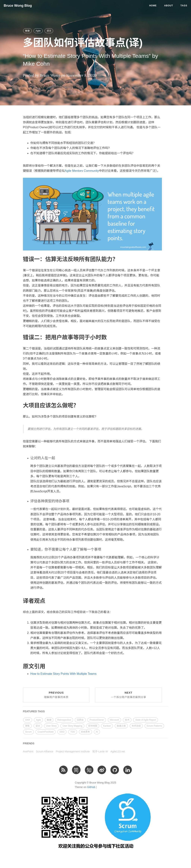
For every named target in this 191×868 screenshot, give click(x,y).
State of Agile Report (145, 720)
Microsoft (114, 720)
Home (153, 6)
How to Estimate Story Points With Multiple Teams (64, 674)
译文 (49, 31)
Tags (184, 6)
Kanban (107, 726)
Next (129, 695)
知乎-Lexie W (100, 751)
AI (97, 732)
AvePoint (28, 751)
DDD (62, 732)
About (169, 6)
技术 (127, 720)
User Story (51, 726)
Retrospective (64, 720)
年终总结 (136, 726)
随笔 (27, 726)
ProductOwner (97, 720)
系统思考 (85, 732)
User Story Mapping (72, 726)
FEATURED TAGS (34, 711)
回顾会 (80, 720)
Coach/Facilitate (46, 732)
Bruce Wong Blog (18, 6)
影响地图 (93, 726)
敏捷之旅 (121, 726)
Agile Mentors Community (82, 171)
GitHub (91, 787)
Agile (38, 31)
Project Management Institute (73, 751)
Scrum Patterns (154, 726)
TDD (73, 732)
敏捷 (27, 31)
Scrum (28, 732)
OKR (28, 720)
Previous (56, 695)
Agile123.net (118, 751)
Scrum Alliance (45, 751)
